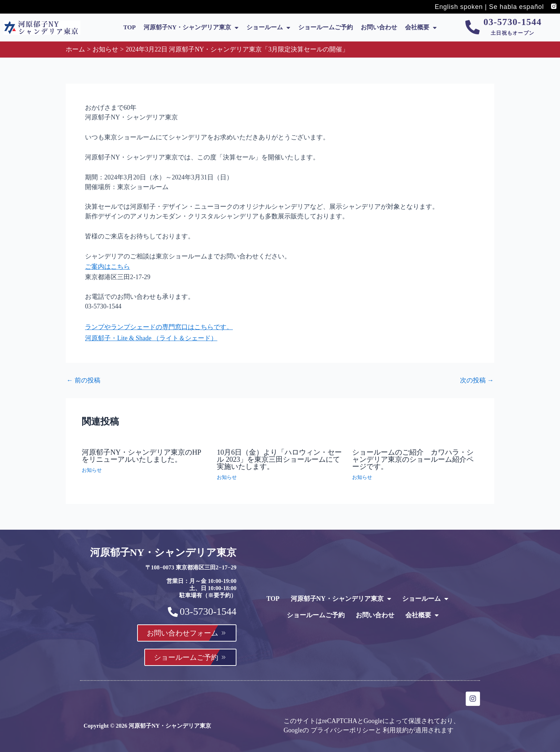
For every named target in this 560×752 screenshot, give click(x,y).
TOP (129, 27)
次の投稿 (477, 377)
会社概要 (421, 28)
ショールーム (268, 28)
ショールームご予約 (326, 27)
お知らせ (92, 466)
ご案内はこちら (107, 266)
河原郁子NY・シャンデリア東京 (191, 28)
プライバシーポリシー (343, 729)
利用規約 (396, 729)
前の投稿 (83, 377)
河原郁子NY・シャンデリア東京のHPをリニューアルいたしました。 (141, 452)
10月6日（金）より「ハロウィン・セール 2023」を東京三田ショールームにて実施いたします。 (279, 455)
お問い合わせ (379, 27)
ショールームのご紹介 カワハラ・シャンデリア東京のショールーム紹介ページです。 (413, 455)
